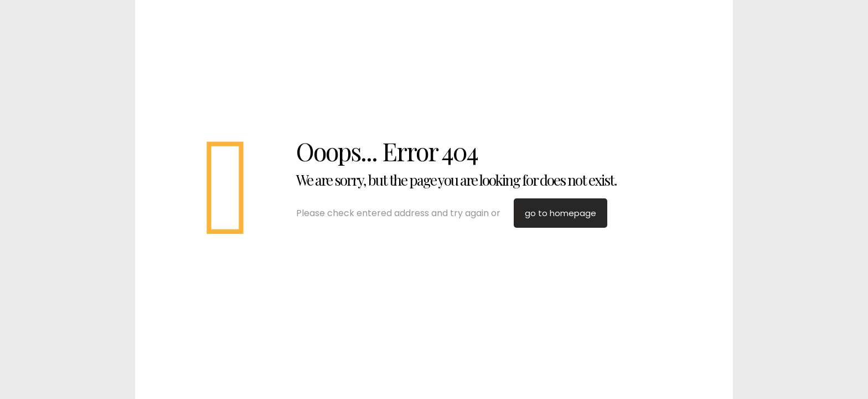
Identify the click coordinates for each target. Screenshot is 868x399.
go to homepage (560, 213)
